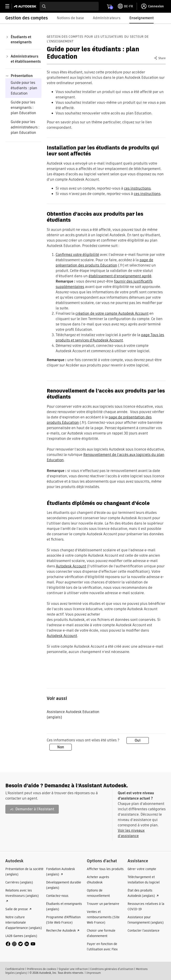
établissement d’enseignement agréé (120, 276)
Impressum (94, 973)
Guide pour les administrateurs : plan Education (25, 127)
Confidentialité (15, 969)
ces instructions (137, 188)
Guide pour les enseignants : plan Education (23, 108)
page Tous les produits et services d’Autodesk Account (110, 338)
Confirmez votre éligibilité (77, 255)
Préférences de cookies (42, 969)
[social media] (20, 944)
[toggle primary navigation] (10, 6)
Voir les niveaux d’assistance (131, 833)
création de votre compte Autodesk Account (112, 313)
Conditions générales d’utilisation (112, 969)
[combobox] (69, 6)
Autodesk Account (71, 566)
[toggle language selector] (125, 6)
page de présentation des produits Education (104, 263)
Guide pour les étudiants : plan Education (24, 88)
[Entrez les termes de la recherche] (69, 6)
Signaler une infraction (73, 969)
